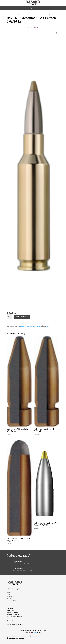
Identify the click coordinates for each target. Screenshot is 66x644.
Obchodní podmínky (12, 600)
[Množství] (9, 317)
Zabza (35, 633)
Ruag (48, 326)
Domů (8, 14)
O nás (8, 594)
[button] (57, 33)
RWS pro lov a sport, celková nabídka (20, 14)
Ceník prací (10, 596)
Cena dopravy (10, 598)
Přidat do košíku (22, 317)
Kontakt (9, 592)
